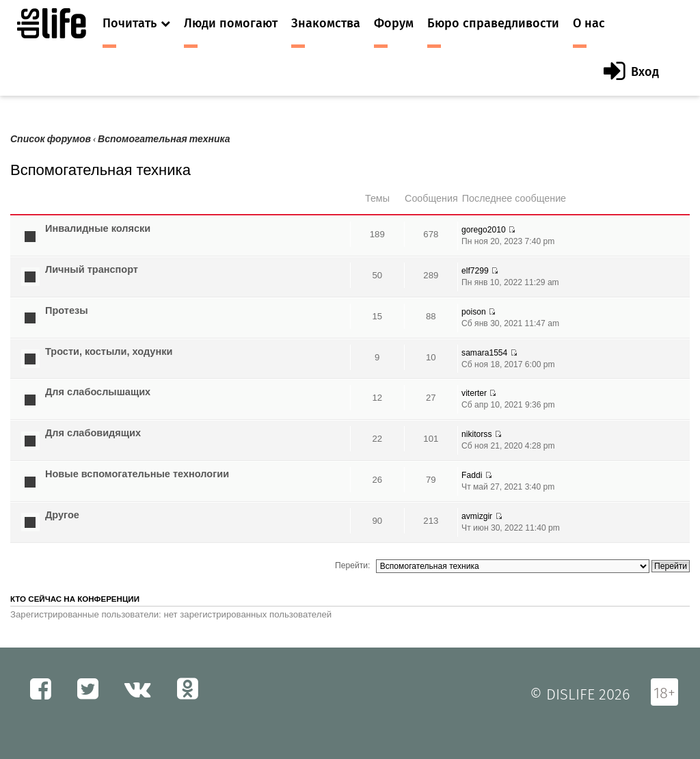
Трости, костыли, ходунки (109, 351)
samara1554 (484, 353)
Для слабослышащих (98, 392)
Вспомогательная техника (164, 139)
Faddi (472, 475)
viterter (474, 393)
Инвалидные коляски (98, 228)
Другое (62, 515)
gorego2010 (484, 230)
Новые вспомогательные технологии (137, 474)
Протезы (67, 310)
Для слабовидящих (93, 433)
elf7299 (475, 271)
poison (474, 312)
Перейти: (352, 565)
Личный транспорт (92, 269)
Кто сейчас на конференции (75, 599)
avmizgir (477, 516)
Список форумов (51, 139)
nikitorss (476, 434)
